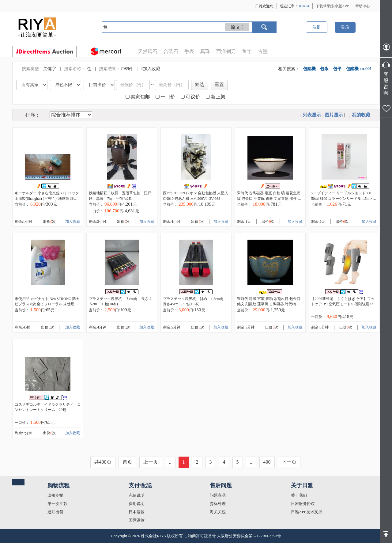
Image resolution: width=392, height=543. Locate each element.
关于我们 (299, 495)
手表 (189, 51)
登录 (345, 27)
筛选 (200, 85)
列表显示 (312, 115)
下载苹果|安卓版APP (332, 6)
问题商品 (218, 495)
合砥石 (171, 51)
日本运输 (137, 512)
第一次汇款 (57, 504)
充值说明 (137, 495)
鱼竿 (247, 51)
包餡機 (309, 69)
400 (267, 462)
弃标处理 (218, 504)
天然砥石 (148, 51)
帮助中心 (363, 6)
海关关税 (218, 512)
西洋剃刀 (226, 51)
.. (170, 462)
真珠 (205, 51)
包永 (324, 69)
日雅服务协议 (303, 504)
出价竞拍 (55, 495)
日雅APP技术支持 (307, 512)
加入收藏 (151, 69)
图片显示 (334, 115)
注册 (317, 27)
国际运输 (137, 520)
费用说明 (137, 504)
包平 (337, 69)
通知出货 (55, 512)
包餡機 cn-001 (359, 69)
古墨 (263, 51)
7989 (125, 69)
